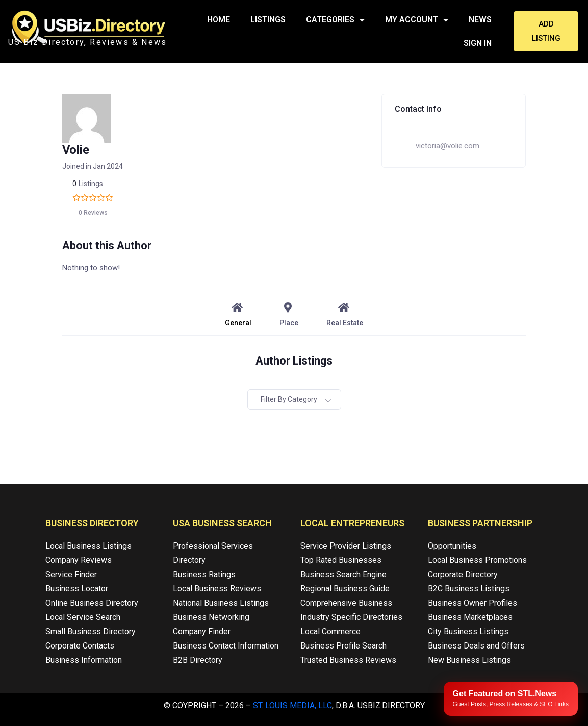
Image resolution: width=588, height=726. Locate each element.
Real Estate (345, 315)
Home (219, 20)
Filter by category (289, 399)
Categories (335, 20)
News (480, 20)
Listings (268, 20)
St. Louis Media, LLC (292, 705)
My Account (417, 20)
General (238, 315)
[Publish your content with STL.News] (511, 699)
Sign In (478, 43)
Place (289, 315)
